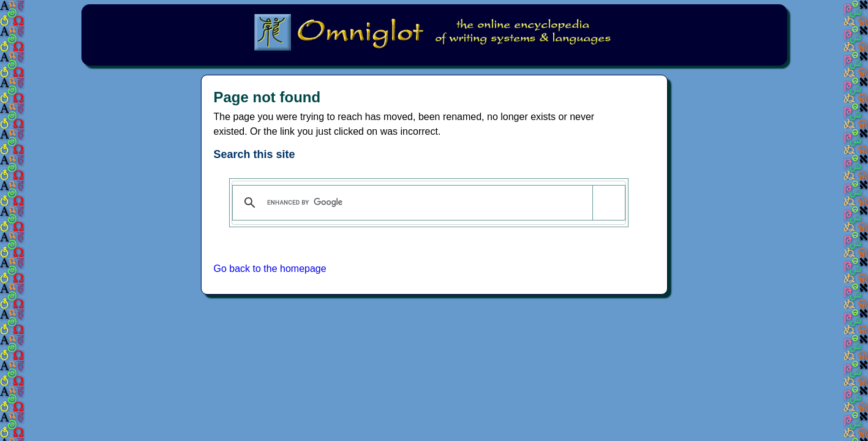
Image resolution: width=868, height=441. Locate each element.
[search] (427, 203)
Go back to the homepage (270, 269)
